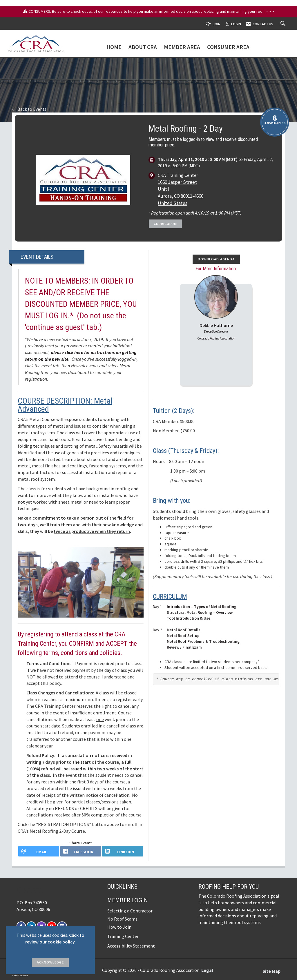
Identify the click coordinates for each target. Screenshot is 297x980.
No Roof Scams (122, 919)
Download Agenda (216, 259)
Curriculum (165, 224)
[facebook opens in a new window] (81, 851)
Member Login (128, 900)
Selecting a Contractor (130, 911)
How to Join (119, 927)
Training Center (123, 936)
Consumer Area (228, 47)
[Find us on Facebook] (21, 926)
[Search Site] (284, 24)
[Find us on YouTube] (52, 926)
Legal (207, 970)
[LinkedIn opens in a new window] (123, 851)
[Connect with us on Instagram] (41, 926)
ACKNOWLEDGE (50, 962)
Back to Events (29, 109)
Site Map (271, 971)
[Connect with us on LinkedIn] (31, 926)
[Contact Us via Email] (62, 926)
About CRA (143, 47)
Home (114, 47)
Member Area (182, 47)
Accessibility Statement (131, 946)
